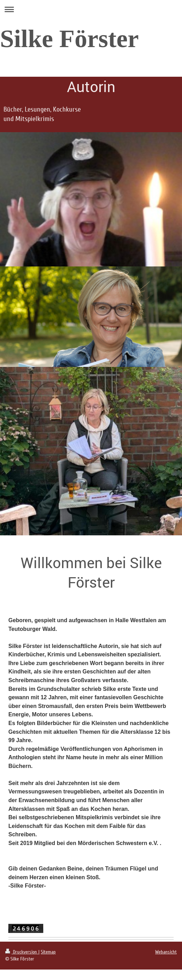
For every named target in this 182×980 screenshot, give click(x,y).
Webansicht (166, 952)
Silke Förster (69, 39)
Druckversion (22, 952)
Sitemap (48, 952)
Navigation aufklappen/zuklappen (91, 9)
